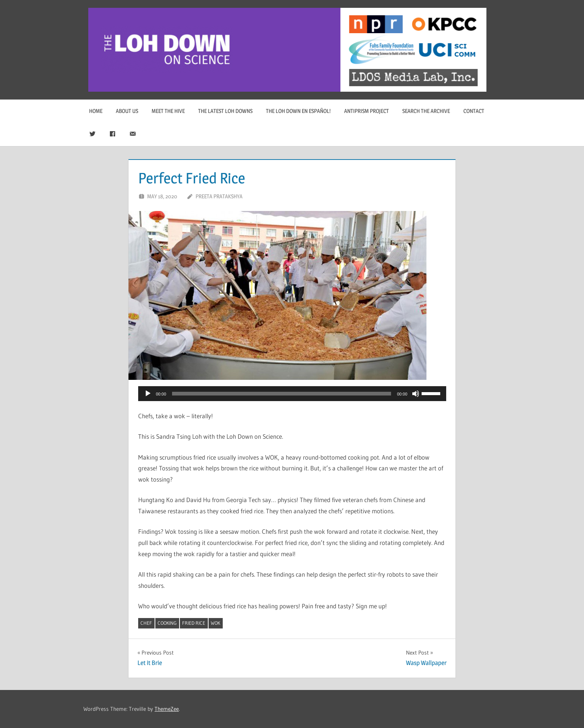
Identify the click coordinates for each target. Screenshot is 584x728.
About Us (127, 111)
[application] (292, 394)
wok (215, 623)
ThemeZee (167, 709)
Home (96, 111)
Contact (474, 111)
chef (146, 623)
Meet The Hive (168, 111)
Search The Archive (426, 111)
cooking (167, 623)
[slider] (282, 394)
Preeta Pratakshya (219, 196)
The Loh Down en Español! (298, 111)
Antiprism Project (366, 111)
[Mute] (416, 394)
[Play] (148, 394)
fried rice (194, 623)
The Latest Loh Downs (225, 111)
